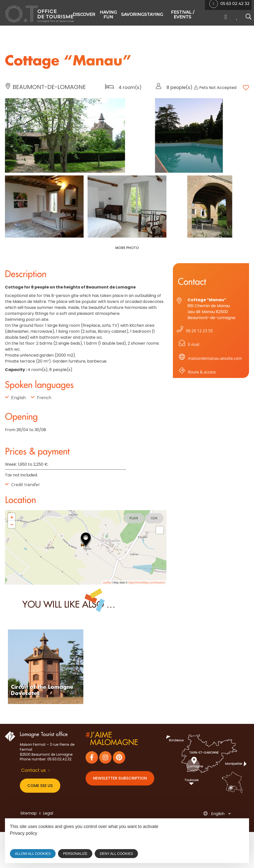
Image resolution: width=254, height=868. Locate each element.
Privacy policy (24, 833)
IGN (154, 518)
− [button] (12, 524)
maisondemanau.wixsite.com (209, 359)
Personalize (75, 854)
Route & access (196, 373)
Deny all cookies (116, 854)
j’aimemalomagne (112, 739)
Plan (134, 518)
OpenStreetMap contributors (147, 582)
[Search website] (247, 17)
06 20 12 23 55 (194, 331)
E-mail (188, 345)
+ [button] (12, 517)
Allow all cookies (33, 854)
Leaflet (107, 582)
